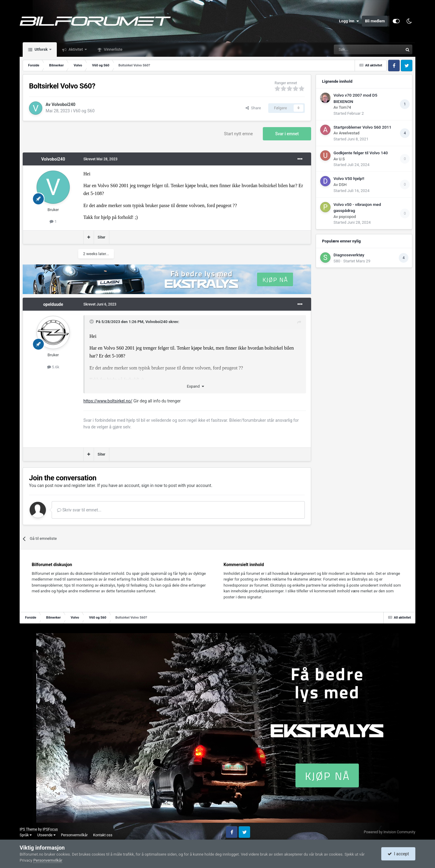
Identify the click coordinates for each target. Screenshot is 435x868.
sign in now (152, 485)
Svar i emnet (287, 134)
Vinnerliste (113, 49)
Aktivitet (76, 49)
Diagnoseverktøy (349, 255)
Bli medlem (375, 21)
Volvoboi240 (64, 104)
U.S (342, 159)
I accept (398, 854)
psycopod (347, 217)
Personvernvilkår (74, 835)
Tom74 (345, 107)
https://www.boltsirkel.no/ (108, 401)
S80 (337, 261)
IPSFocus (50, 829)
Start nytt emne (239, 134)
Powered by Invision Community (390, 832)
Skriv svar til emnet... (79, 510)
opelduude (53, 304)
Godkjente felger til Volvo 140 (361, 153)
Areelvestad (349, 133)
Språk (26, 835)
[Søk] (352, 50)
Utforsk (41, 49)
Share (253, 108)
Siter (101, 237)
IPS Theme (28, 829)
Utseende (46, 835)
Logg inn (349, 21)
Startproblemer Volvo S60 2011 (362, 127)
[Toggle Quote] (92, 322)
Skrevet (100, 159)
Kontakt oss (103, 835)
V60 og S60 (84, 111)
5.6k (53, 367)
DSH (343, 185)
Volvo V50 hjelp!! (349, 178)
